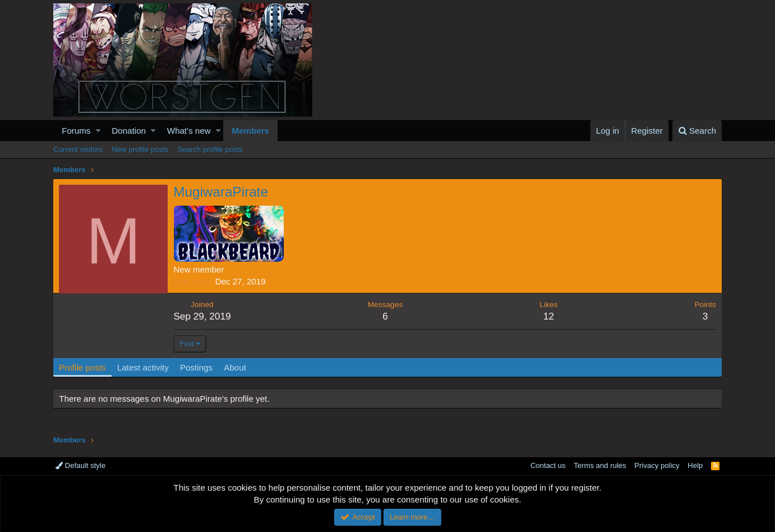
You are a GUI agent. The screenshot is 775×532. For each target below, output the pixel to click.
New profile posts (140, 149)
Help (695, 465)
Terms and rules (600, 465)
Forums (76, 131)
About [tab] (235, 367)
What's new (189, 131)
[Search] (697, 131)
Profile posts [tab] (83, 367)
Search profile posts (210, 149)
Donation (129, 131)
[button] (98, 131)
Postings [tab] (197, 367)
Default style (80, 465)
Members (250, 131)
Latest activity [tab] (144, 367)
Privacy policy (657, 465)
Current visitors (78, 149)
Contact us (548, 465)
